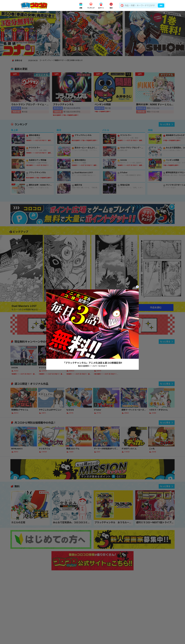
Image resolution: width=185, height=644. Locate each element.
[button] (81, 6)
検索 (161, 5)
